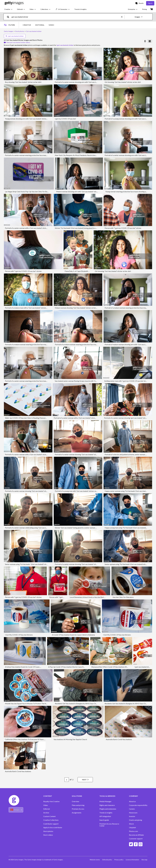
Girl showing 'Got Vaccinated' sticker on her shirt (123, 82)
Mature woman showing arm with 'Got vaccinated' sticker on (79, 192)
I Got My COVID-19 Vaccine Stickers (19, 635)
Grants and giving (136, 820)
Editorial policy (106, 860)
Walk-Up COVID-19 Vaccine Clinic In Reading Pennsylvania (27, 418)
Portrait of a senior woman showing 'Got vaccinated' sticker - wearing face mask (85, 454)
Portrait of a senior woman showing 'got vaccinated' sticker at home (129, 418)
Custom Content (49, 816)
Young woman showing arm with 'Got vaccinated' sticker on (27, 119)
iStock (131, 824)
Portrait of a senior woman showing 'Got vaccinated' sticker (77, 564)
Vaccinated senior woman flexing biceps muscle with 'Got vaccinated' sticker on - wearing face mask (92, 381)
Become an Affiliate (136, 835)
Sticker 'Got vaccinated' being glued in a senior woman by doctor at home (82, 528)
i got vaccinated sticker (15, 36)
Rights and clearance (107, 805)
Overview (75, 801)
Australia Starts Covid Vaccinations (119, 739)
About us (132, 801)
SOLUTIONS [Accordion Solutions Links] (77, 796)
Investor (132, 816)
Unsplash (132, 827)
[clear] (123, 17)
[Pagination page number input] (65, 780)
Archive (46, 813)
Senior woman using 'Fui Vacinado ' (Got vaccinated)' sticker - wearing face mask (35, 564)
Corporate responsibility (138, 805)
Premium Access (78, 809)
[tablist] (38, 25)
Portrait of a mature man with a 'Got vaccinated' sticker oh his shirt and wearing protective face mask (42, 308)
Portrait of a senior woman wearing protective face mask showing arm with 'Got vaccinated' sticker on (43, 155)
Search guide (104, 820)
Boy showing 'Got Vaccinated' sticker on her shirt (23, 82)
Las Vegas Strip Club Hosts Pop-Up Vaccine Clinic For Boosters (28, 192)
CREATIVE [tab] (27, 25)
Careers (132, 809)
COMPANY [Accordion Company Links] (133, 796)
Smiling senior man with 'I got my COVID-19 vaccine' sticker (127, 381)
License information (132, 860)
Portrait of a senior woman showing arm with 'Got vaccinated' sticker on (81, 82)
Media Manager (105, 801)
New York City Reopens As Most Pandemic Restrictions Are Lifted (79, 155)
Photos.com (133, 831)
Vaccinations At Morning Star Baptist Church (70, 739)
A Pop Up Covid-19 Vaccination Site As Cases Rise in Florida (70, 667)
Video (46, 805)
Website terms (94, 860)
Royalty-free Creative (51, 801)
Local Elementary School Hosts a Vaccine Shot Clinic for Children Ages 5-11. (98, 597)
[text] (66, 17)
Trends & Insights (106, 813)
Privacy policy (118, 860)
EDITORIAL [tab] (40, 25)
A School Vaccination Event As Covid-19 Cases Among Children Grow (31, 667)
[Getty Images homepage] (14, 3)
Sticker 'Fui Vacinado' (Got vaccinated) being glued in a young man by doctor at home (86, 228)
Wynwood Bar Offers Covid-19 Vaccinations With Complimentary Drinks (119, 667)
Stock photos (48, 831)
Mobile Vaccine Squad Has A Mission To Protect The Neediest (28, 703)
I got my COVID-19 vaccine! (65, 119)
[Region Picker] (16, 810)
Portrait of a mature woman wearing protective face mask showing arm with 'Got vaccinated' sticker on (43, 344)
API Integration (105, 816)
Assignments (77, 813)
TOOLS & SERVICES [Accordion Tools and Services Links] (107, 796)
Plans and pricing (78, 805)
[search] (9, 17)
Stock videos (48, 835)
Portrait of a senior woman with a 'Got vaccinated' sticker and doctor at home (34, 228)
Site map (144, 860)
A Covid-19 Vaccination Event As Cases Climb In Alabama (73, 635)
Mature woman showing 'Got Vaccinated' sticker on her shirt (77, 308)
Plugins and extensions (108, 809)
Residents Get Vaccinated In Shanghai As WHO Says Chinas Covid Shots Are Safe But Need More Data (93, 703)
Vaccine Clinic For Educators (123, 597)
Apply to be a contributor (53, 827)
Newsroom (133, 813)
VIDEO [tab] (51, 25)
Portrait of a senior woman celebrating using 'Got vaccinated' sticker (30, 528)
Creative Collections (51, 820)
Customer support (136, 839)
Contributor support (51, 824)
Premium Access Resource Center (109, 825)
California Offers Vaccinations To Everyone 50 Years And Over (28, 739)
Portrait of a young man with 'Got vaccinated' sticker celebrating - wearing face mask (86, 491)
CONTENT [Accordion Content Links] (48, 796)
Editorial (47, 809)
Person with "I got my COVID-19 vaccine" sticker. (123, 228)
